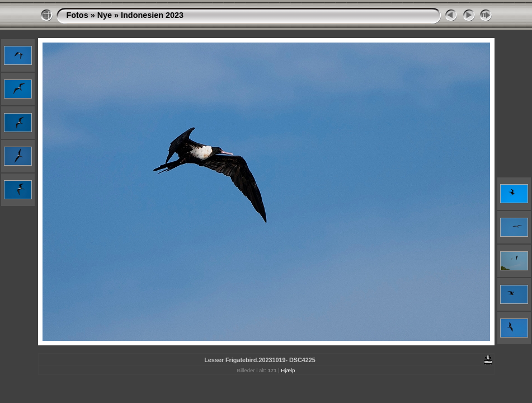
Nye (105, 15)
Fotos (77, 15)
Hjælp (288, 370)
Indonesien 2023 (152, 15)
